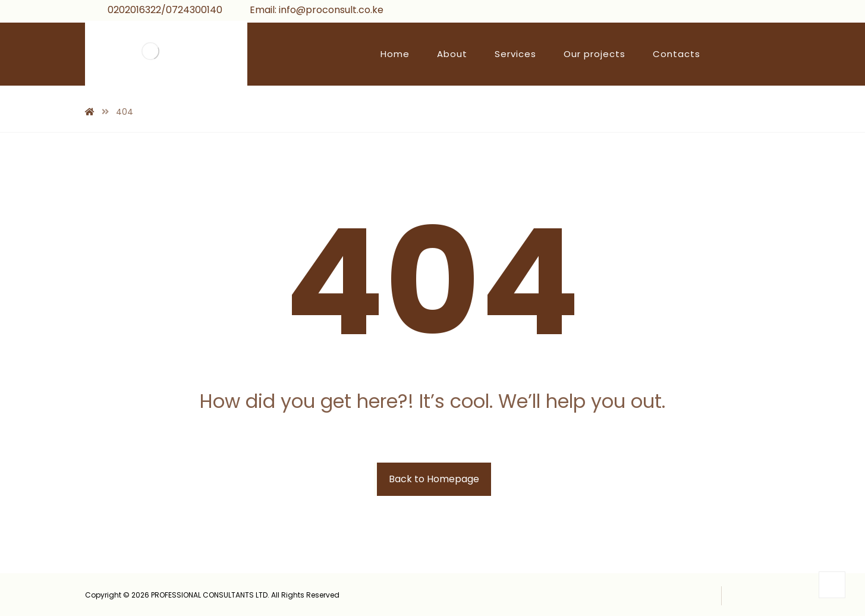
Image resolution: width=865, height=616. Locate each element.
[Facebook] (721, 12)
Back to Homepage (434, 479)
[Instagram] (759, 12)
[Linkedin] (778, 12)
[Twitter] (740, 12)
